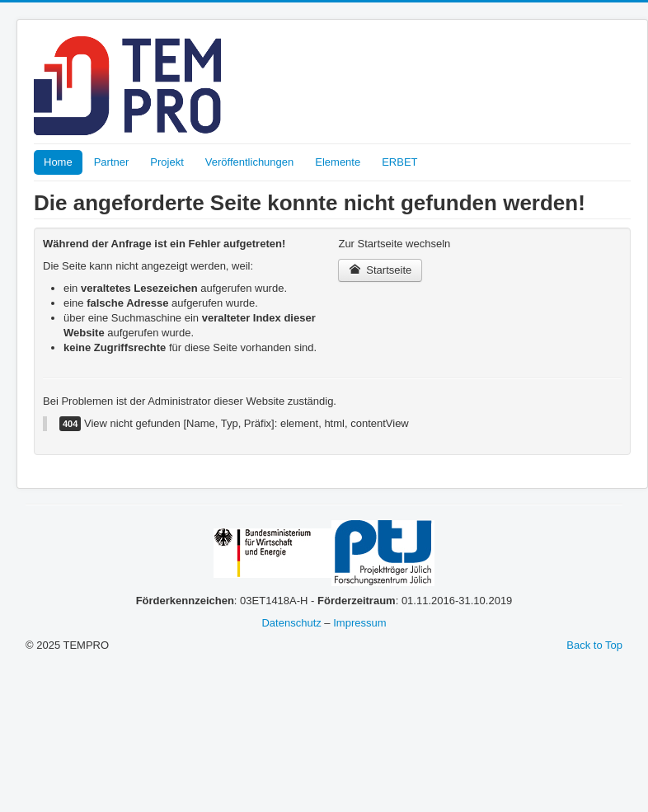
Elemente (338, 162)
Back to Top (594, 645)
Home (58, 162)
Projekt (167, 162)
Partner (112, 162)
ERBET (399, 162)
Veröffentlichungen (249, 162)
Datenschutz (291, 623)
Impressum (359, 623)
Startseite (380, 270)
